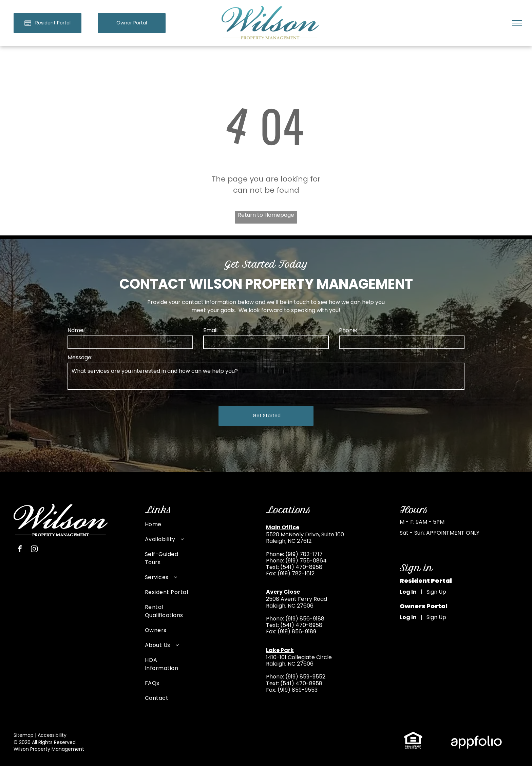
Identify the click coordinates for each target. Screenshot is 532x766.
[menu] (517, 23)
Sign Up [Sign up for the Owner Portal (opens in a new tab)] (436, 617)
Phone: (348, 330)
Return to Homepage (266, 215)
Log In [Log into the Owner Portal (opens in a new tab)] (408, 617)
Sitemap (24, 735)
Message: (80, 357)
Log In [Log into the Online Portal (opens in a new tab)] (408, 592)
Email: (211, 330)
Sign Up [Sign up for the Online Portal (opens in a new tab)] (436, 592)
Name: (76, 330)
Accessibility (52, 735)
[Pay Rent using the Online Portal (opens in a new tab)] (47, 23)
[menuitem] (167, 528)
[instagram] (34, 550)
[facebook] (20, 550)
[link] (132, 23)
